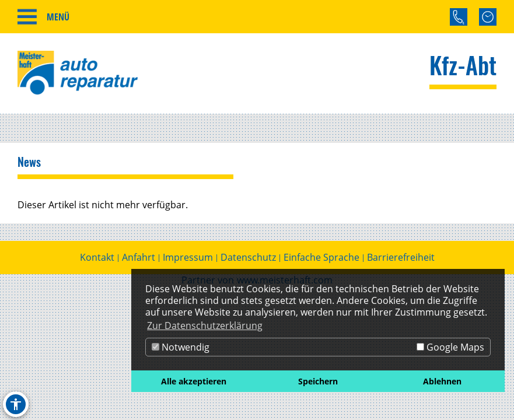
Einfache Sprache (321, 257)
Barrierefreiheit (401, 257)
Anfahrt (139, 257)
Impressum (188, 257)
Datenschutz (248, 257)
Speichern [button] (318, 381)
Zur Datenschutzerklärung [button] (205, 325)
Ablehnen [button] (442, 381)
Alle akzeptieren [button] (194, 381)
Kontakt (97, 257)
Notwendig (181, 347)
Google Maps (450, 347)
